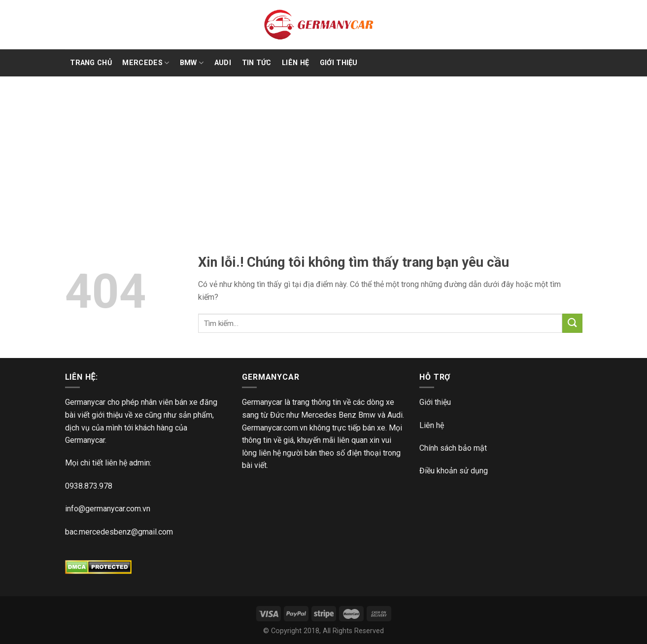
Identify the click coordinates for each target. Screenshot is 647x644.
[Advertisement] (324, 150)
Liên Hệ (295, 63)
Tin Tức (257, 63)
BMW (192, 63)
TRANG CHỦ (91, 63)
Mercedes (146, 63)
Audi (223, 63)
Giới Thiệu (339, 63)
